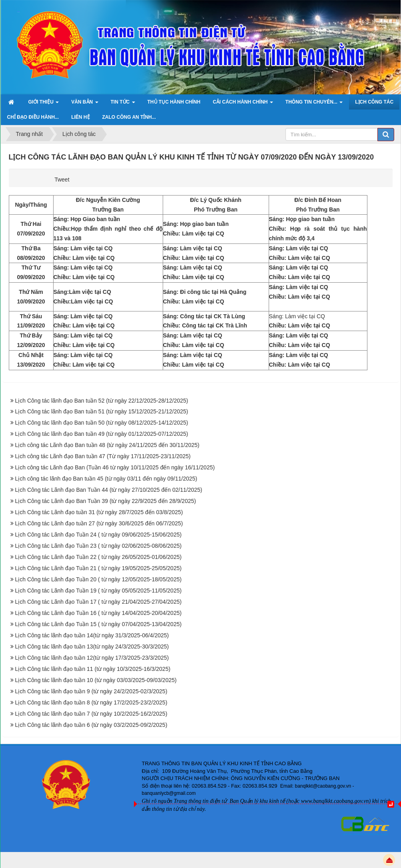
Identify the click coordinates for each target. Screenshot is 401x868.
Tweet (62, 180)
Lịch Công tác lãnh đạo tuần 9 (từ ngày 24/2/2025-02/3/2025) (91, 691)
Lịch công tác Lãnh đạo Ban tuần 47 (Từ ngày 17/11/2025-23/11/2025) (103, 456)
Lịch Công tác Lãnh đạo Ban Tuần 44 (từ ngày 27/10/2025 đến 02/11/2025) (109, 490)
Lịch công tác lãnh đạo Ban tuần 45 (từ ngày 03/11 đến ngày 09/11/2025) (106, 479)
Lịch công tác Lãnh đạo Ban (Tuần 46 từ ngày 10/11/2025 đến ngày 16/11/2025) (115, 467)
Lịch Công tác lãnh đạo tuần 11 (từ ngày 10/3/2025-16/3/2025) (93, 669)
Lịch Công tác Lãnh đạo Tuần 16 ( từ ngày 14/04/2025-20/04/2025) (99, 613)
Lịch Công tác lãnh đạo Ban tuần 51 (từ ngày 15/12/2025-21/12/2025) (102, 411)
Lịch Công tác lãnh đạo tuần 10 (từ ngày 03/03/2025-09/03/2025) (96, 680)
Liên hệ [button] (80, 117)
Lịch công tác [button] (374, 102)
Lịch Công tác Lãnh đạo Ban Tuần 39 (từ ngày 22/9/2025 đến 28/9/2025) (106, 501)
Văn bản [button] (85, 104)
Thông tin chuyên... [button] (314, 104)
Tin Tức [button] (123, 104)
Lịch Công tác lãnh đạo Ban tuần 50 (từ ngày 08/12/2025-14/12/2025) (102, 423)
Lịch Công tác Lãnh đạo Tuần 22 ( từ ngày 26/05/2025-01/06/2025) (99, 557)
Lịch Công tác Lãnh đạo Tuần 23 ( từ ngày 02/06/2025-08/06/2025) (99, 546)
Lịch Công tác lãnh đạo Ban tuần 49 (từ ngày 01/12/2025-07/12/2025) (102, 434)
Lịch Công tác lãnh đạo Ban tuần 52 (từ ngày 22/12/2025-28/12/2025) (102, 401)
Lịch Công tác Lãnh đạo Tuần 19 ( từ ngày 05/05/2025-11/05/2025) (99, 591)
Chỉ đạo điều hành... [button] (33, 117)
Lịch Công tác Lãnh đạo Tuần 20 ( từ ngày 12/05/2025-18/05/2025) (99, 579)
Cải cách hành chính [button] (243, 104)
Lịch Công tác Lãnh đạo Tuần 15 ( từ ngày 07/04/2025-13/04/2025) (99, 624)
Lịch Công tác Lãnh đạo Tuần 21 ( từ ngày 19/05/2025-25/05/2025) (99, 568)
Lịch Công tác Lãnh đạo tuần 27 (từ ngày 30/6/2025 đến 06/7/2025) (99, 523)
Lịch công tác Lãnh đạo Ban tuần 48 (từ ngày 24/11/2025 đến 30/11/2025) (107, 445)
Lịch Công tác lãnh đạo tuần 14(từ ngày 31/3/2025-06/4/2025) (92, 635)
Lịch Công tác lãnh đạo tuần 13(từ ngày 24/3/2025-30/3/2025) (92, 647)
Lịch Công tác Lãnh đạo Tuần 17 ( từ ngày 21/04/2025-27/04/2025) (99, 602)
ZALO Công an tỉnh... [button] (129, 117)
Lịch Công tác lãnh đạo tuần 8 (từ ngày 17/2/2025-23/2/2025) (91, 702)
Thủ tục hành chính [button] (174, 102)
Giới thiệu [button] (44, 104)
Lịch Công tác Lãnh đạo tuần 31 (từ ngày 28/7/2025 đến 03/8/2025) (99, 512)
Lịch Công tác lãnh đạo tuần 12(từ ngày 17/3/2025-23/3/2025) (92, 658)
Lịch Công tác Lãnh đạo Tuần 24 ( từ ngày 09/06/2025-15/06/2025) (99, 535)
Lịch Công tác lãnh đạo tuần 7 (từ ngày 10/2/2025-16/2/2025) (91, 714)
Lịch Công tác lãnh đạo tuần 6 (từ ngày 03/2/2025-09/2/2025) (91, 725)
